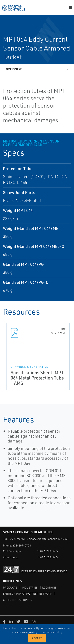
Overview (14, 69)
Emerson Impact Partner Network (28, 594)
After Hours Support (18, 600)
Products (10, 587)
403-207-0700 (22, 545)
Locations (49, 587)
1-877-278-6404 (48, 551)
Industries (30, 587)
